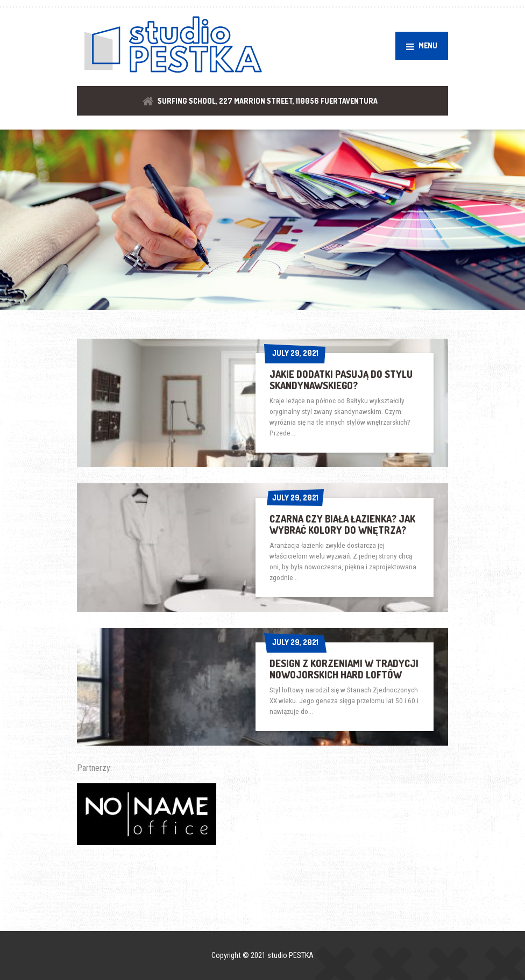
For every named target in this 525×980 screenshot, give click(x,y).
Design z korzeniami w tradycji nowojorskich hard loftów (344, 669)
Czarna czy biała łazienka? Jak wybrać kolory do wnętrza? (342, 524)
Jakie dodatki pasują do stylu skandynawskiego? (341, 380)
